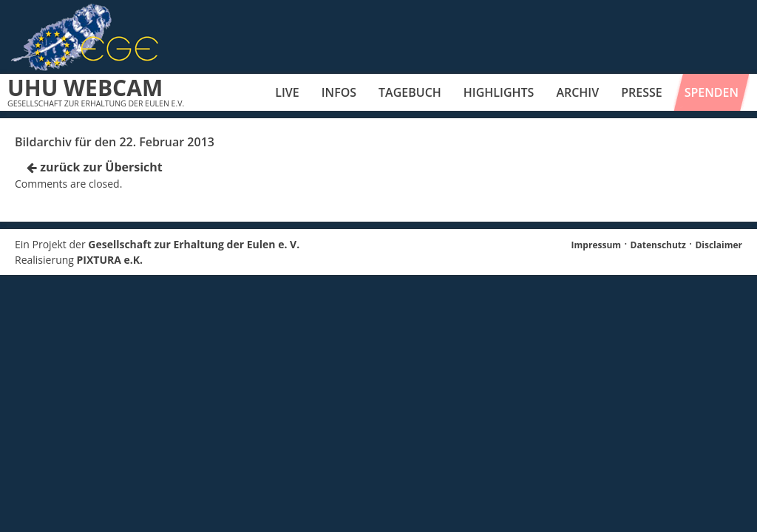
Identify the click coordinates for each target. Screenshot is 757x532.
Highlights (499, 92)
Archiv (577, 92)
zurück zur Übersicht (95, 167)
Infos (339, 92)
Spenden (712, 92)
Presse (642, 92)
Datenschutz (658, 245)
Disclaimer (719, 245)
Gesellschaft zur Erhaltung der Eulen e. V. (194, 244)
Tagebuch (410, 92)
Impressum (597, 245)
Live (287, 92)
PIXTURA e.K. (110, 260)
